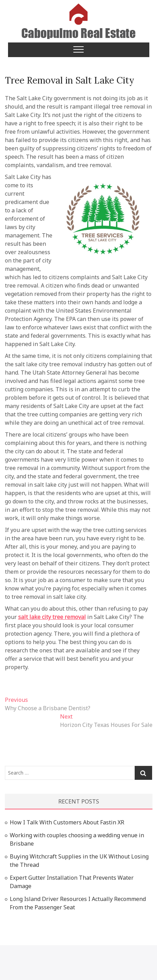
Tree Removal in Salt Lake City (70, 80)
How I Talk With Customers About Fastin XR (67, 822)
